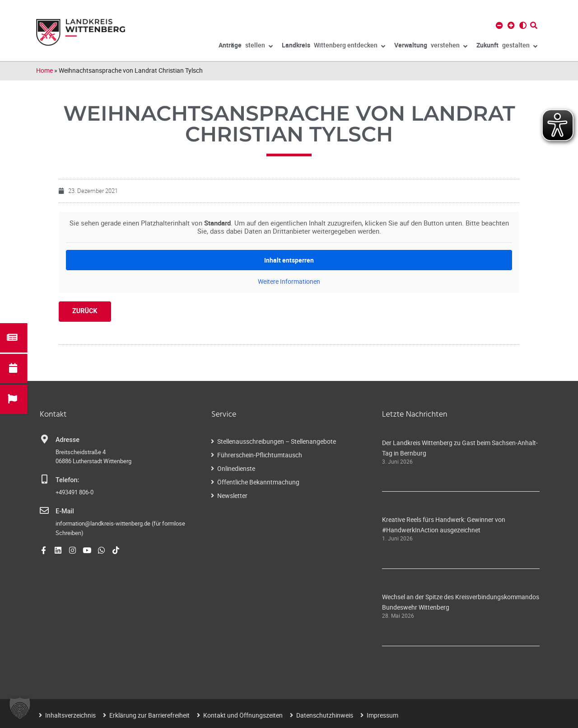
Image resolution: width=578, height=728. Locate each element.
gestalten (507, 47)
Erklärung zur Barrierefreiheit (149, 715)
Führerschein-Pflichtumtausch (260, 455)
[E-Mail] (44, 511)
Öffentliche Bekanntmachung (258, 482)
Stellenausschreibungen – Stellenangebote (277, 441)
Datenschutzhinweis (325, 715)
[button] (20, 708)
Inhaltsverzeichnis (70, 715)
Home (44, 70)
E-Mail (65, 511)
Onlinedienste (236, 468)
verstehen (431, 47)
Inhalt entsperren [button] (289, 260)
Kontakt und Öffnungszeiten (243, 715)
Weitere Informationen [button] (289, 282)
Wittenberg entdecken (333, 47)
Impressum (382, 715)
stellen (246, 47)
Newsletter (232, 496)
